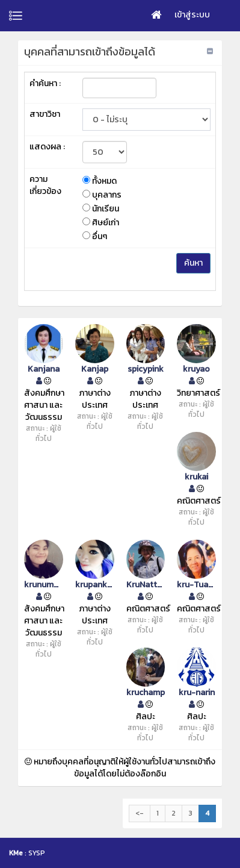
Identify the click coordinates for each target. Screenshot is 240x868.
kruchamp (146, 693)
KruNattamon (146, 585)
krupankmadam (95, 585)
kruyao (196, 369)
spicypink (146, 369)
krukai (196, 477)
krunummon (44, 585)
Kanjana (44, 369)
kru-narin (197, 693)
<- (140, 813)
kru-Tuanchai (196, 585)
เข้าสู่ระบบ (192, 15)
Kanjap (95, 369)
